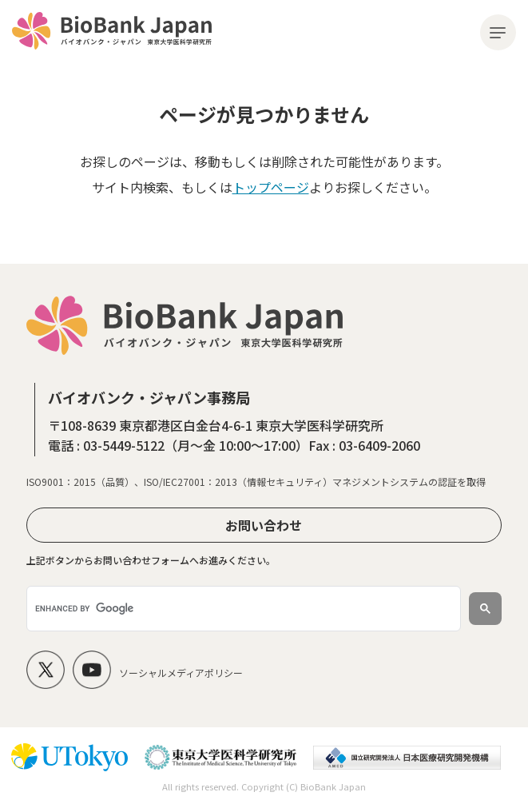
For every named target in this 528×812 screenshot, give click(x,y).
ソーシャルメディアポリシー (181, 673)
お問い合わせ (264, 525)
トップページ (271, 187)
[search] (242, 608)
